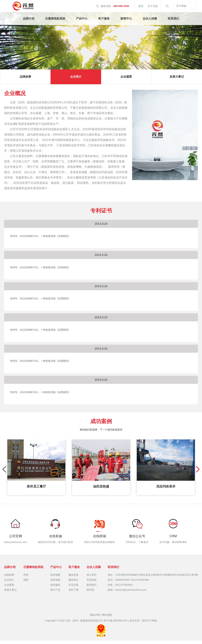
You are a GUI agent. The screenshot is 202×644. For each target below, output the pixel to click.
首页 (140, 6)
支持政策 (92, 583)
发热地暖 (55, 578)
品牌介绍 (29, 19)
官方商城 (185, 6)
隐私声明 (95, 618)
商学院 (90, 593)
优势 (26, 578)
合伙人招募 (150, 19)
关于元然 (152, 6)
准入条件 (92, 578)
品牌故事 (25, 78)
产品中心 (82, 19)
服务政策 (73, 578)
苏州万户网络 (149, 624)
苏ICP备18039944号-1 (116, 624)
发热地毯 (55, 583)
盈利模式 (92, 588)
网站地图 (107, 618)
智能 (26, 583)
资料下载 (73, 593)
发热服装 (55, 588)
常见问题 (73, 588)
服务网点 (73, 583)
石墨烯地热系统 (55, 19)
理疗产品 (55, 593)
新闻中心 (126, 19)
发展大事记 (10, 593)
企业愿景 (126, 78)
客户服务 (104, 19)
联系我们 (174, 19)
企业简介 (76, 78)
